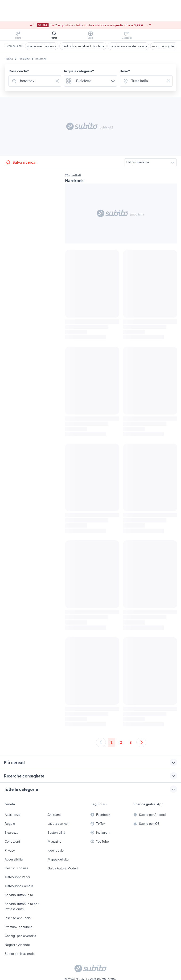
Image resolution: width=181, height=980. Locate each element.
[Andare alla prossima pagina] (141, 742)
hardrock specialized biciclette (83, 46)
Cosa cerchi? (19, 71)
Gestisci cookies (16, 868)
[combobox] (36, 81)
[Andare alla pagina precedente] (101, 742)
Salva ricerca (20, 162)
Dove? (125, 71)
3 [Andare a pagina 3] (131, 742)
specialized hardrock (42, 46)
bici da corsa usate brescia (128, 46)
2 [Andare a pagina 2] (121, 742)
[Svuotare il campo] (57, 81)
